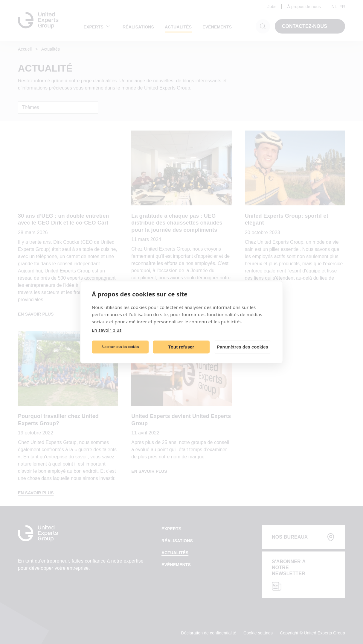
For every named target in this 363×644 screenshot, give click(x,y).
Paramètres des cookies (242, 347)
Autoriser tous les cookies (120, 347)
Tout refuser (181, 347)
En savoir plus (107, 330)
